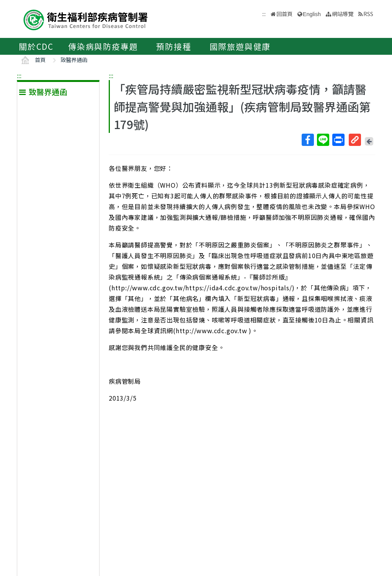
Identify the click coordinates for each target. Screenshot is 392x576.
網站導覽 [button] (343, 14)
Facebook (307, 140)
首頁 (40, 60)
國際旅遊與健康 (240, 46)
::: (19, 75)
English (312, 14)
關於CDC (36, 46)
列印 (338, 140)
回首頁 (284, 14)
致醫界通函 (74, 60)
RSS (368, 14)
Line (323, 140)
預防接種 (174, 46)
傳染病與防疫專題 (103, 46)
